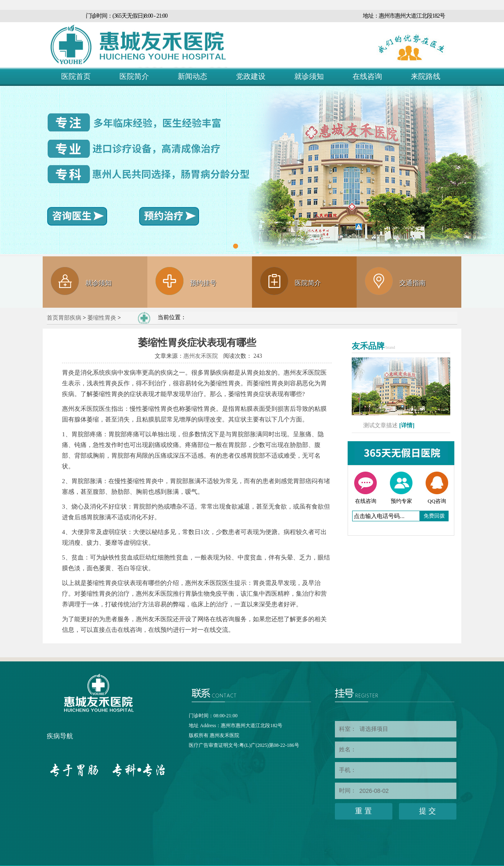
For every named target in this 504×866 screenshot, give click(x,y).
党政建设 (251, 76)
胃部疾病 (70, 318)
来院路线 (426, 76)
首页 (53, 318)
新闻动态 (192, 76)
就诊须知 (309, 76)
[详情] (407, 425)
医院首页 (76, 76)
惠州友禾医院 (201, 356)
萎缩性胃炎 (102, 318)
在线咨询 (367, 76)
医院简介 (134, 76)
